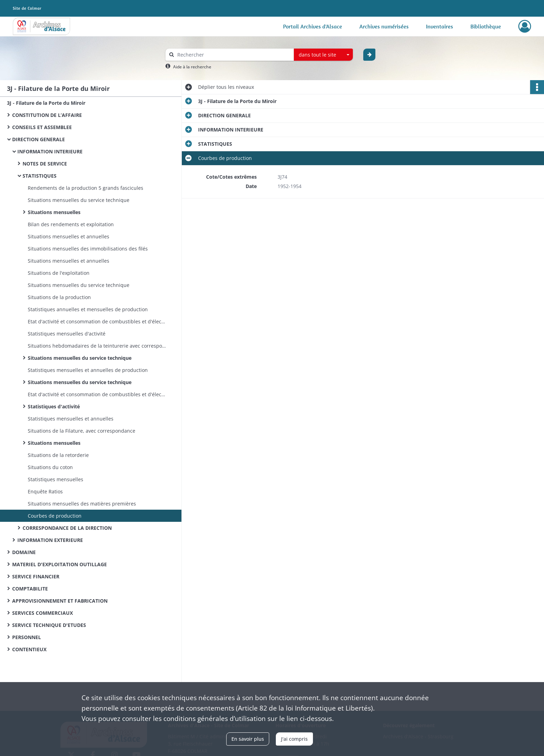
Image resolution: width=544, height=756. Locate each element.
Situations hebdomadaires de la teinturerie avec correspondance (97, 346)
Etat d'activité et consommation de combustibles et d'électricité (97, 394)
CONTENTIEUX (29, 649)
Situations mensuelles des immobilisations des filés (88, 249)
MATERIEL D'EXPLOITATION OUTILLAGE (59, 564)
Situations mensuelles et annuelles (69, 236)
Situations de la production (59, 297)
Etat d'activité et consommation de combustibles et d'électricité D (97, 321)
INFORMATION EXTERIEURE (50, 540)
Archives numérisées (384, 26)
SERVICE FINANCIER (36, 576)
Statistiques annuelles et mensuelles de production (88, 309)
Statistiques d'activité (54, 406)
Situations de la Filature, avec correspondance (82, 431)
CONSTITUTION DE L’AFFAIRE (47, 115)
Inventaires (440, 26)
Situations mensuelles (54, 212)
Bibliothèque (486, 26)
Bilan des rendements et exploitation (71, 224)
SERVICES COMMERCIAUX (42, 613)
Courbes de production (55, 516)
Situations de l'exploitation (59, 273)
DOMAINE (24, 552)
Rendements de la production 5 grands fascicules (86, 188)
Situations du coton (50, 467)
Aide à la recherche (192, 67)
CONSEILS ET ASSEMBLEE (42, 127)
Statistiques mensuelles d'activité (67, 334)
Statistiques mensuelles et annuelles (71, 419)
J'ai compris (294, 739)
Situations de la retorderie (58, 455)
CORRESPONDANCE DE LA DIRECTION (67, 528)
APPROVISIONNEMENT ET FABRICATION (60, 601)
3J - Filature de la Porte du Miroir (46, 103)
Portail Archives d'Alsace (313, 26)
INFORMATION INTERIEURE (50, 151)
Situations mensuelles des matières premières (82, 504)
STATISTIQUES (40, 176)
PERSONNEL (27, 637)
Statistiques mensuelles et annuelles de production (88, 370)
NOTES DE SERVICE (45, 164)
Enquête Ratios (45, 491)
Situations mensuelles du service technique (79, 200)
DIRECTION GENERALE (39, 139)
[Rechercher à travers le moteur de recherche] (233, 55)
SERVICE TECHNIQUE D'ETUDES (49, 625)
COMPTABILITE (30, 589)
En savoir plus (248, 739)
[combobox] (323, 55)
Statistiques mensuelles (56, 479)
